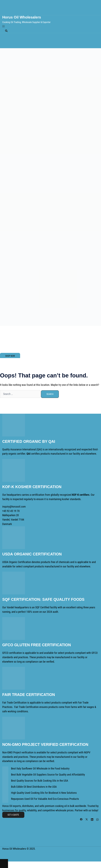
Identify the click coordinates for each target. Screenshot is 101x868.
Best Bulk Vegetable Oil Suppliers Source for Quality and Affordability (48, 775)
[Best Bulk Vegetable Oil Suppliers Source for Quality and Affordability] (5, 776)
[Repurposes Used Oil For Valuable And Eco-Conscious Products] (5, 800)
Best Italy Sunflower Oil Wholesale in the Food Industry (40, 768)
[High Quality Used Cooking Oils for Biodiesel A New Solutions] (5, 794)
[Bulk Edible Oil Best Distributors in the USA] (5, 788)
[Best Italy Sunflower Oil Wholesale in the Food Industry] (5, 769)
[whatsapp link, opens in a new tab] (98, 819)
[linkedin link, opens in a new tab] (92, 819)
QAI (39, 449)
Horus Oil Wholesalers (22, 17)
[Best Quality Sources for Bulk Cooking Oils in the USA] (5, 782)
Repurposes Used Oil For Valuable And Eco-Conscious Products (45, 799)
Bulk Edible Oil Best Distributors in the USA (34, 787)
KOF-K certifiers (81, 495)
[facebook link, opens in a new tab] (81, 819)
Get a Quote (13, 815)
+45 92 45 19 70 (11, 511)
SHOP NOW (10, 356)
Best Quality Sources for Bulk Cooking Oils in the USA (40, 781)
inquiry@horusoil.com (14, 507)
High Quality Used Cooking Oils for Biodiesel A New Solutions (44, 793)
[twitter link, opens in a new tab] (87, 819)
